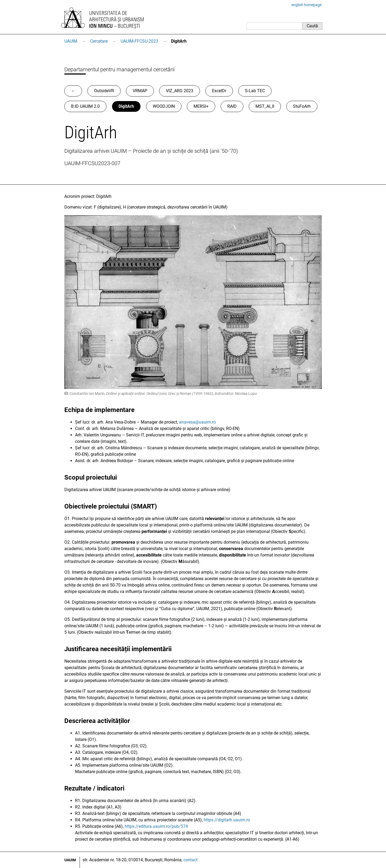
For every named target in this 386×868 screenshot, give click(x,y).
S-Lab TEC (255, 91)
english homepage (307, 5)
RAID (232, 106)
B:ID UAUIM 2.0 (85, 106)
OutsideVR (104, 91)
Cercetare (99, 41)
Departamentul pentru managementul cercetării (119, 69)
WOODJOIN (164, 106)
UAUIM (71, 41)
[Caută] (274, 26)
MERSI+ (201, 106)
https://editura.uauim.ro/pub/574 (156, 826)
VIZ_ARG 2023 (180, 91)
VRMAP (140, 91)
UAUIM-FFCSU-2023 (139, 41)
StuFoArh (302, 106)
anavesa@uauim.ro (197, 422)
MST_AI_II (265, 106)
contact (190, 860)
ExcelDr (219, 91)
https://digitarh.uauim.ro (227, 820)
